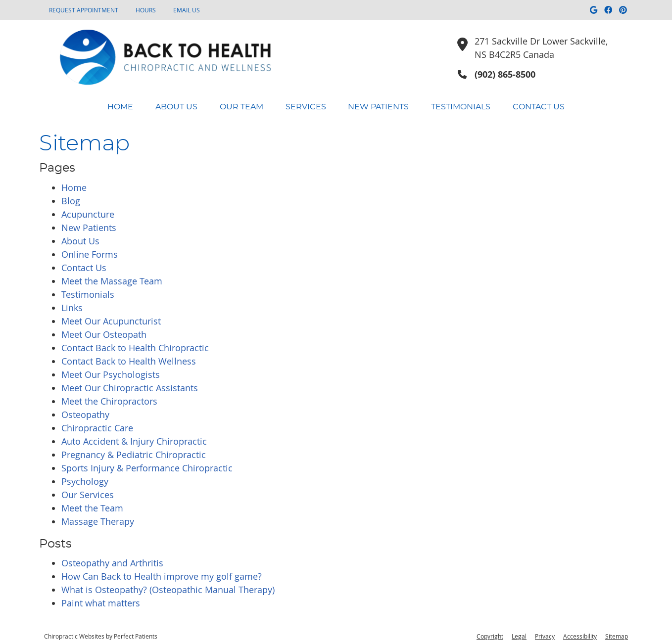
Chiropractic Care (97, 428)
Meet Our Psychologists (111, 374)
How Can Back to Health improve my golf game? (162, 576)
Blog (71, 201)
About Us (176, 107)
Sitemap (617, 636)
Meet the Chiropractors (109, 401)
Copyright (490, 636)
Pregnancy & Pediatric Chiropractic (134, 455)
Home (120, 107)
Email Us (187, 10)
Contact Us (539, 107)
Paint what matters (101, 603)
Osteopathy (85, 414)
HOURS (146, 10)
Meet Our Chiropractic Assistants (130, 388)
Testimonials (461, 107)
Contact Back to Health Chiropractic (135, 348)
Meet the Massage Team (112, 281)
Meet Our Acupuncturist (111, 321)
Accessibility (580, 636)
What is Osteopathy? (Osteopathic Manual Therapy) (168, 590)
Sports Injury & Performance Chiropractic (147, 468)
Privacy (545, 636)
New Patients (378, 107)
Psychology (85, 481)
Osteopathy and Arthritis (112, 563)
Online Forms (90, 254)
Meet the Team (92, 508)
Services (306, 107)
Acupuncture (88, 214)
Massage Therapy (98, 521)
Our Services (88, 495)
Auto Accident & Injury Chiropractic (134, 441)
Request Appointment (84, 10)
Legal (519, 636)
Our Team (241, 107)
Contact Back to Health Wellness (129, 361)
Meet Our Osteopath (104, 334)
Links (72, 308)
